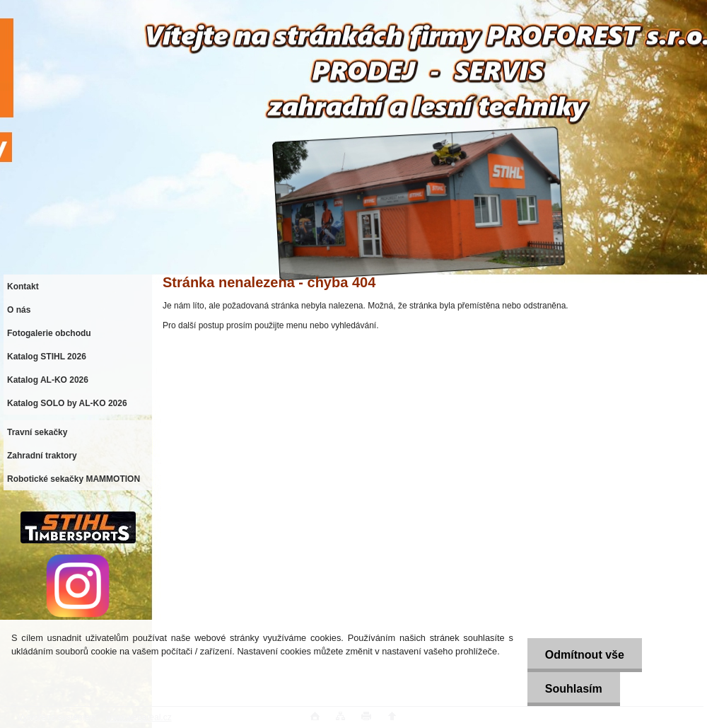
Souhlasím (574, 689)
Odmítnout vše (585, 655)
